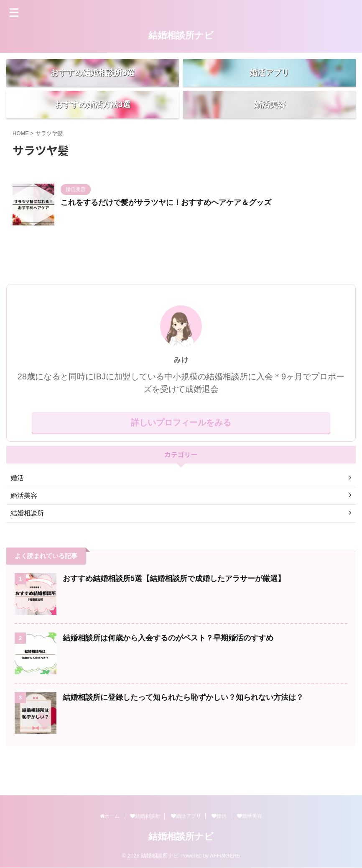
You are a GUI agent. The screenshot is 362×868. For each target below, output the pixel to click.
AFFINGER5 (225, 856)
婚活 (219, 817)
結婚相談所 (145, 817)
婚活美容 (250, 817)
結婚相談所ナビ (181, 35)
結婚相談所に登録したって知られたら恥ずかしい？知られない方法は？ (183, 726)
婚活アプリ (186, 817)
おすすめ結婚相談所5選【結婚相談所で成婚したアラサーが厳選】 (174, 607)
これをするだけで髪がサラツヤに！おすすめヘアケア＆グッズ (166, 231)
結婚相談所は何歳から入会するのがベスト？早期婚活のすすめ (168, 666)
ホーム (110, 817)
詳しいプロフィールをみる (181, 451)
